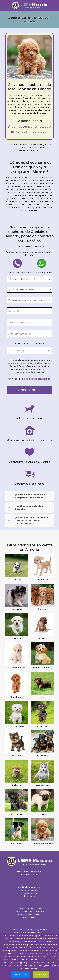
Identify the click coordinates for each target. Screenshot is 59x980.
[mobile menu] (55, 6)
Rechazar (21, 974)
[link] (29, 496)
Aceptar (41, 974)
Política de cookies (29, 914)
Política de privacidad (29, 908)
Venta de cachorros (29, 887)
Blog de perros (29, 893)
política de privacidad (37, 379)
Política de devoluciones (29, 911)
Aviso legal (30, 917)
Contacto (29, 896)
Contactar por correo (29, 132)
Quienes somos (30, 890)
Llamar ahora (29, 121)
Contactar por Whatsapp (29, 127)
